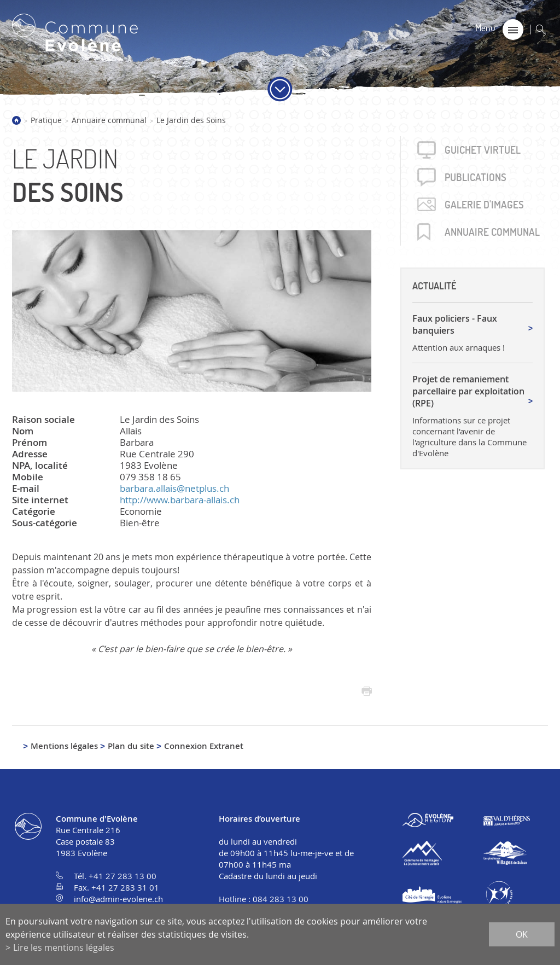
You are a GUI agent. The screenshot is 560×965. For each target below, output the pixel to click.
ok (522, 934)
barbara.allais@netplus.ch (174, 488)
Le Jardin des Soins (191, 120)
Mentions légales (64, 746)
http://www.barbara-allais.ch (180, 500)
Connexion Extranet (204, 746)
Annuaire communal (109, 120)
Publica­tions (476, 177)
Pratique (46, 120)
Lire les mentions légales (64, 947)
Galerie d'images (484, 205)
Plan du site (131, 746)
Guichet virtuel (483, 150)
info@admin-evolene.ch (118, 899)
